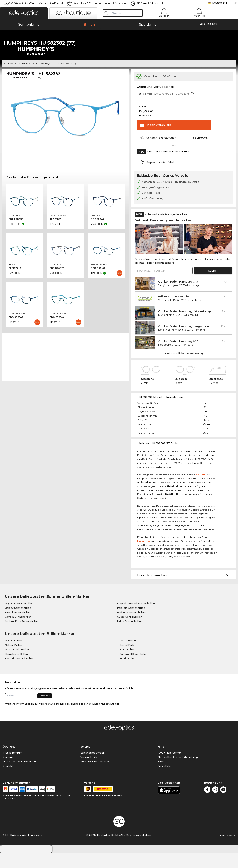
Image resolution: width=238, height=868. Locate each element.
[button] (24, 13)
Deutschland (220, 3)
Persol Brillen (128, 660)
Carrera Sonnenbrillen (18, 632)
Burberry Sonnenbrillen (131, 627)
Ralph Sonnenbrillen (129, 636)
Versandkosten (90, 772)
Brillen (26, 79)
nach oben (228, 850)
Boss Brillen (127, 665)
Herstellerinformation (152, 590)
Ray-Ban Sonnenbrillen (19, 619)
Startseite (10, 79)
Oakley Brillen (13, 660)
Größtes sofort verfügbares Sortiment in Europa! (37, 3)
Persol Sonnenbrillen (18, 627)
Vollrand (208, 440)
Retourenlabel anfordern (96, 777)
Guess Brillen (128, 656)
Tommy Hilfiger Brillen (133, 669)
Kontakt (8, 781)
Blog (161, 777)
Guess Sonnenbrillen (130, 632)
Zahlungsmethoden (93, 768)
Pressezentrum (12, 768)
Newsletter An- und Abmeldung (178, 772)
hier (117, 719)
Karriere (8, 772)
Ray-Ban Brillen (15, 656)
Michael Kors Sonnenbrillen (22, 636)
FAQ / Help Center (169, 768)
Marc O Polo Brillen (17, 665)
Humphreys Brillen (16, 669)
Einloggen (164, 16)
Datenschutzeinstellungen (19, 777)
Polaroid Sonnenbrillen (131, 623)
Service (85, 762)
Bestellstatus (166, 781)
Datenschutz (18, 850)
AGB (6, 850)
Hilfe (161, 762)
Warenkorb (199, 16)
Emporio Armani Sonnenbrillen (136, 619)
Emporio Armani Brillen (19, 674)
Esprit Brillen (127, 674)
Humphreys (43, 79)
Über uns (9, 762)
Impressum (35, 850)
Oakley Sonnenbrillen (18, 623)
